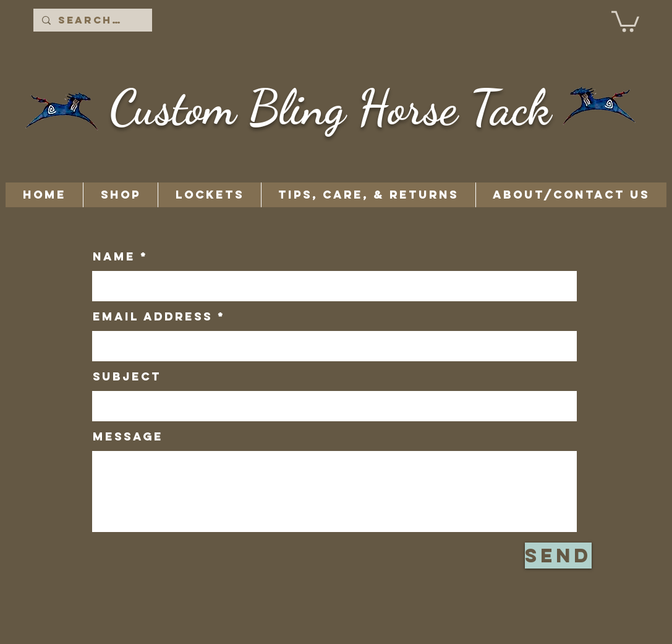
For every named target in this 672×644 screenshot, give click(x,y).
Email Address (153, 317)
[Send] (558, 556)
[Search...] (92, 20)
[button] (625, 20)
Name (114, 257)
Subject (127, 377)
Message (128, 437)
